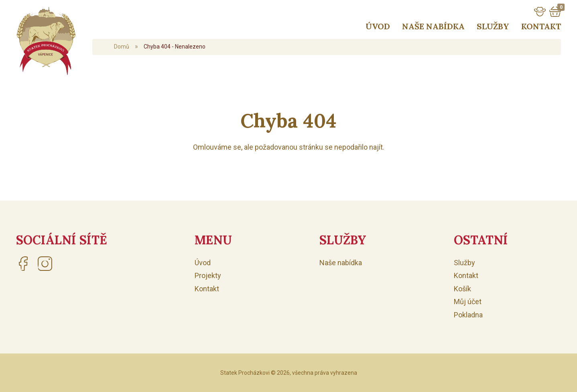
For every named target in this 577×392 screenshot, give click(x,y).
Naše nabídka (433, 26)
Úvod (378, 26)
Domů (122, 47)
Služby (493, 26)
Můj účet (468, 302)
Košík (462, 289)
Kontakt (541, 26)
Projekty (208, 275)
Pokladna (468, 315)
